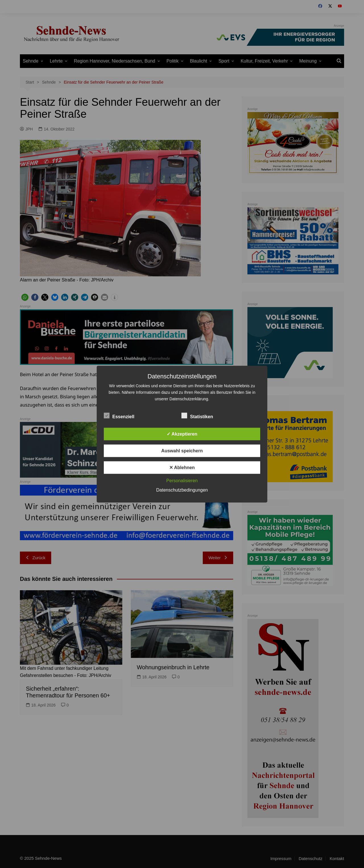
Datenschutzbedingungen (182, 490)
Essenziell (119, 415)
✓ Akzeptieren (182, 434)
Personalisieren (182, 480)
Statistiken (197, 415)
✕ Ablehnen (182, 467)
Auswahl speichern (182, 450)
